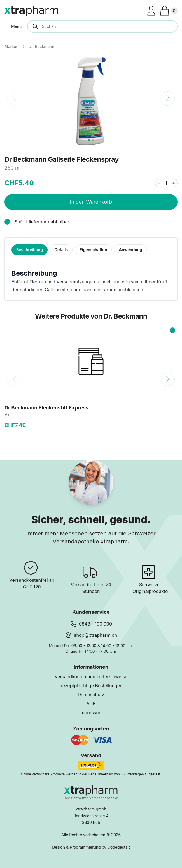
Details (61, 250)
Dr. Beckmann (41, 46)
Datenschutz (91, 695)
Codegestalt (119, 847)
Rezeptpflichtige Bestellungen (91, 686)
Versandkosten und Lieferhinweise (91, 677)
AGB (91, 704)
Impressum (91, 713)
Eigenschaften (93, 250)
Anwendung (130, 250)
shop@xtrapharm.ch (95, 635)
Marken (11, 46)
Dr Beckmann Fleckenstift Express (46, 408)
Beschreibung (30, 250)
